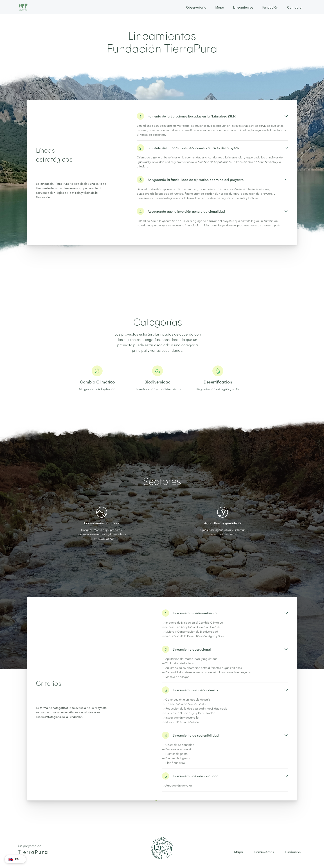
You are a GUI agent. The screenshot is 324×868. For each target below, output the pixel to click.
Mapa (220, 7)
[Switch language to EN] (15, 859)
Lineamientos (243, 7)
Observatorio (196, 7)
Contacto (294, 7)
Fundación (270, 7)
